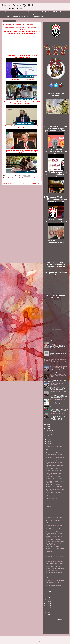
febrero (48, 590)
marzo (48, 588)
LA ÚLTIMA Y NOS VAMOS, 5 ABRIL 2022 (55, 562)
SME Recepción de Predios (45, 14)
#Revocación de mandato (13, 178)
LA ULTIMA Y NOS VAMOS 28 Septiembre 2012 (56, 384)
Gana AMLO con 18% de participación (27, 178)
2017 (47, 602)
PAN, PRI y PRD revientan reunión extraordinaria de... (54, 544)
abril (48, 445)
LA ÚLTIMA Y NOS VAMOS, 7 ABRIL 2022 (55, 555)
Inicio (23, 183)
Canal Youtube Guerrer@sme (30, 14)
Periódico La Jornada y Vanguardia (54, 461)
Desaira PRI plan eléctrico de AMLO (54, 570)
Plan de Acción (17, 12)
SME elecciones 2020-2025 (59, 14)
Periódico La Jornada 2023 (28, 12)
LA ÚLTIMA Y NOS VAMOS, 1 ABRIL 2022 (55, 581)
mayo (48, 443)
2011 (47, 613)
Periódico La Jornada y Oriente (53, 546)
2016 (47, 603)
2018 (47, 600)
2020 (47, 596)
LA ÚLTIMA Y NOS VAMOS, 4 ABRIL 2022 (55, 568)
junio (48, 441)
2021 (47, 594)
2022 (47, 429)
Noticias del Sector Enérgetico (43, 12)
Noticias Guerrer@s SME (18, 5)
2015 (47, 605)
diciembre (49, 430)
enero (48, 592)
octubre (48, 434)
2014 (47, 607)
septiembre (49, 436)
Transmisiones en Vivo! (38, 17)
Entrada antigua (36, 183)
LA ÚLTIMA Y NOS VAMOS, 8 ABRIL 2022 (55, 548)
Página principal (7, 12)
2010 (47, 615)
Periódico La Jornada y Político (53, 524)
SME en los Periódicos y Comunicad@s (12, 14)
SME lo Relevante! (57, 12)
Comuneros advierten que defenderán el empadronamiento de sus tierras (59, 367)
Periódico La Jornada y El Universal (58, 407)
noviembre (49, 432)
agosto (48, 438)
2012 (47, 611)
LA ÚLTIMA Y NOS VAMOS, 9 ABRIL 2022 (55, 542)
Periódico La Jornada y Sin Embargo (54, 477)
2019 (47, 598)
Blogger (40, 641)
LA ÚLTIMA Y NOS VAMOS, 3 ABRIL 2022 (55, 574)
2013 (47, 609)
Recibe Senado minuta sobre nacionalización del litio (52, 498)
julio (48, 440)
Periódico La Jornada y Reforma (53, 553)
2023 (47, 427)
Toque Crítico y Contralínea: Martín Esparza (21, 17)
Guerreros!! (6, 17)
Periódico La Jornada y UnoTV (53, 469)
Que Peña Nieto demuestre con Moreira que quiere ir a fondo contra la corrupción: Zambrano (59, 375)
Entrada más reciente (9, 183)
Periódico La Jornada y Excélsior (53, 579)
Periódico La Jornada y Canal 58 (53, 484)
